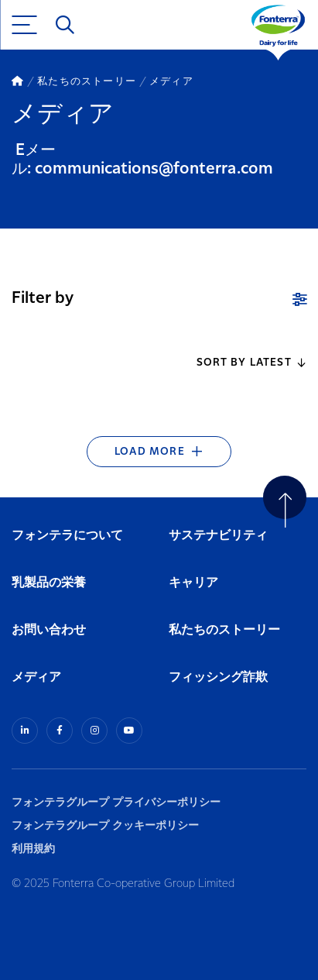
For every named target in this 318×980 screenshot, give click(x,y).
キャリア (194, 583)
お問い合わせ (49, 630)
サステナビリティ (218, 536)
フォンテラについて (67, 536)
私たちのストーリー (224, 630)
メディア (36, 677)
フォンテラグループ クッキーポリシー (105, 825)
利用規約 (33, 849)
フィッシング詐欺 (218, 677)
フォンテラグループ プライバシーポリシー (116, 802)
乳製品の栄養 (49, 583)
